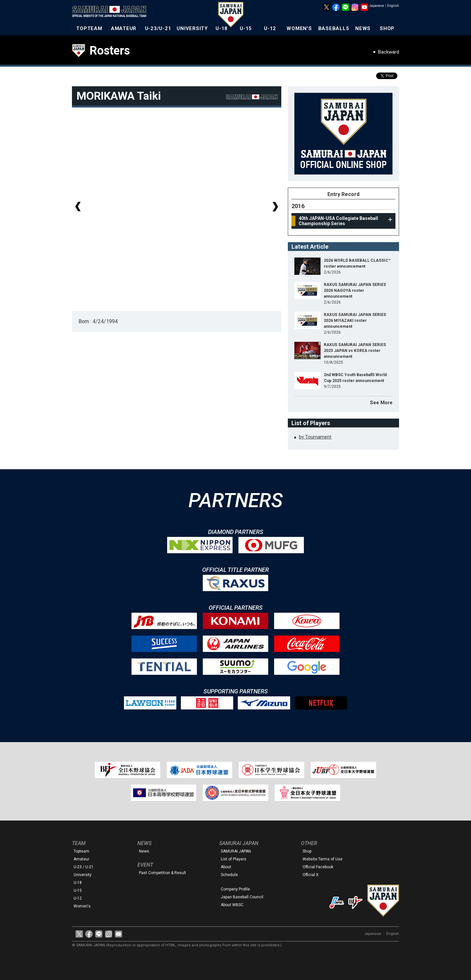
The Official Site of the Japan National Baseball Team (111, 12)
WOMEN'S (299, 28)
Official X (311, 875)
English (393, 6)
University (83, 875)
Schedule (229, 875)
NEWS (363, 28)
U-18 (222, 28)
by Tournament (315, 437)
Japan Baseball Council (242, 897)
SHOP (387, 28)
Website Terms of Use (323, 859)
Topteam (81, 851)
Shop (307, 851)
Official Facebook (318, 867)
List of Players (234, 859)
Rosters (110, 51)
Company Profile (235, 889)
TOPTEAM (89, 28)
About (226, 867)
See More (381, 403)
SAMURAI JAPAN (236, 851)
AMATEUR (124, 28)
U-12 (270, 28)
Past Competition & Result (163, 873)
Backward (389, 52)
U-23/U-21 (158, 28)
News (144, 851)
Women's (82, 906)
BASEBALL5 (334, 28)
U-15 (246, 28)
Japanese (376, 6)
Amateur (81, 859)
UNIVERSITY (192, 28)
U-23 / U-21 (84, 867)
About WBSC (232, 905)
